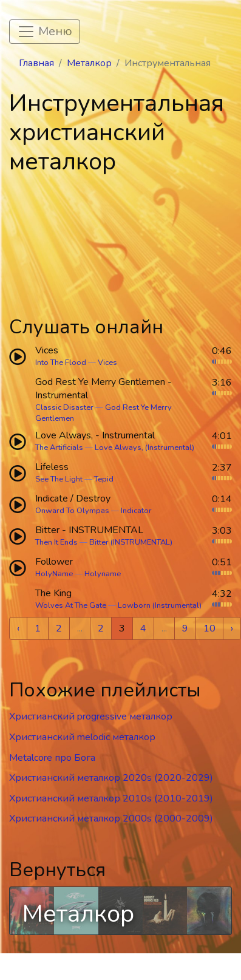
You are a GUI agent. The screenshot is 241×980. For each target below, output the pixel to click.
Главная (36, 63)
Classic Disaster (64, 407)
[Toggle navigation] (45, 32)
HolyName (54, 574)
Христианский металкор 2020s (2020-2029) (111, 778)
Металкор (89, 63)
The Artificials (59, 447)
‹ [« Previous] (18, 628)
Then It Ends (56, 542)
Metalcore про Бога (52, 758)
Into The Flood (61, 362)
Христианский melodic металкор (82, 737)
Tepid (104, 479)
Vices (107, 362)
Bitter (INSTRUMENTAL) (131, 542)
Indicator (136, 511)
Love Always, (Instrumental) (144, 447)
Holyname (103, 574)
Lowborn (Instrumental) (160, 605)
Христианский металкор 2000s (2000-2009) (111, 818)
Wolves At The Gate (71, 605)
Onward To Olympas (72, 511)
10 (209, 628)
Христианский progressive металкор (91, 716)
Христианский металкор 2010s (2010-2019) (111, 798)
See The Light (59, 479)
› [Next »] (232, 628)
